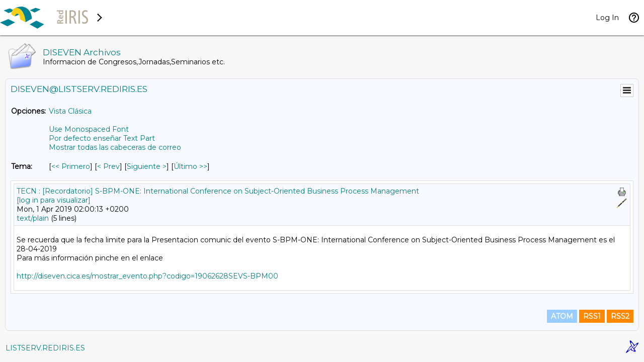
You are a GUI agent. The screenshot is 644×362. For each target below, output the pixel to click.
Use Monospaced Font (89, 129)
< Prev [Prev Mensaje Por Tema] (108, 166)
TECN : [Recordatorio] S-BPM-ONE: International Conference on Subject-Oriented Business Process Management (218, 191)
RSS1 (592, 316)
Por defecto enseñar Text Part (102, 138)
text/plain (33, 218)
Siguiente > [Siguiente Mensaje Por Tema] (147, 166)
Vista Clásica (70, 111)
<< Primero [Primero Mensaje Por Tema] (71, 166)
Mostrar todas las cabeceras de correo (115, 147)
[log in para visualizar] (54, 200)
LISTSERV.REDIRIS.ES (45, 348)
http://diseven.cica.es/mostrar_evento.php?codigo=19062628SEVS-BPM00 (147, 276)
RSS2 (620, 316)
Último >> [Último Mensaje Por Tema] (190, 166)
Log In (607, 18)
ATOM (562, 316)
